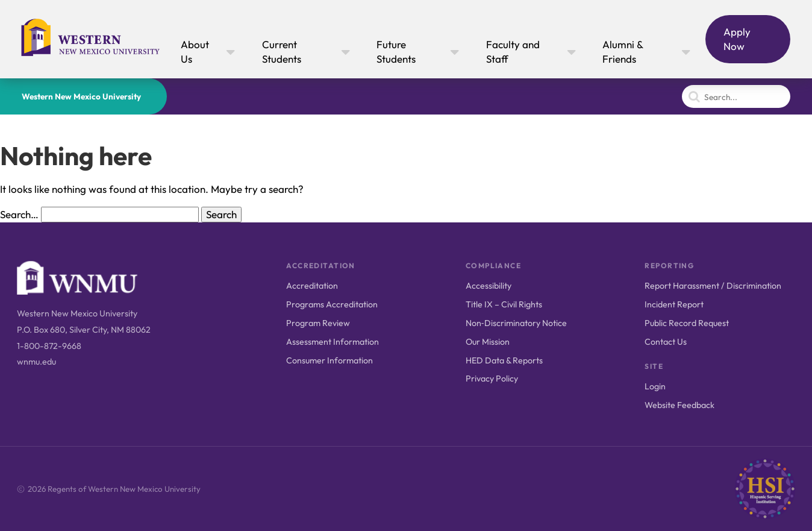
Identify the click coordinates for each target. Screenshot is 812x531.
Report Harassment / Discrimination (713, 286)
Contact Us (666, 342)
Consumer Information (329, 360)
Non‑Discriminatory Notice (516, 323)
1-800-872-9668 (49, 346)
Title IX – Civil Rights (504, 304)
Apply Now (737, 39)
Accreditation (312, 286)
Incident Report (674, 304)
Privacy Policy (492, 379)
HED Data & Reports (504, 360)
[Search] (736, 96)
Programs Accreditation (332, 304)
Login (655, 386)
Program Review (318, 323)
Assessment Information (333, 342)
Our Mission (488, 342)
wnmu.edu (36, 362)
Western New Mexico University (81, 96)
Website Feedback (679, 405)
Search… (19, 214)
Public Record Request (687, 323)
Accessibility (489, 286)
